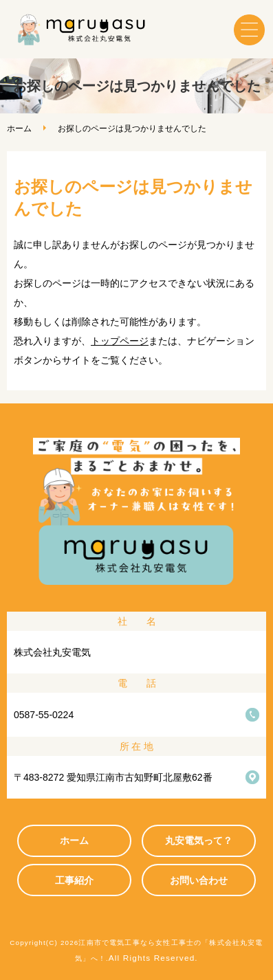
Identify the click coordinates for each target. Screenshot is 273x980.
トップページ (120, 341)
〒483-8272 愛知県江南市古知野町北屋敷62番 (113, 777)
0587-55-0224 (44, 715)
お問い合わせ (199, 880)
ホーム (19, 129)
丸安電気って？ (199, 840)
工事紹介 (74, 880)
